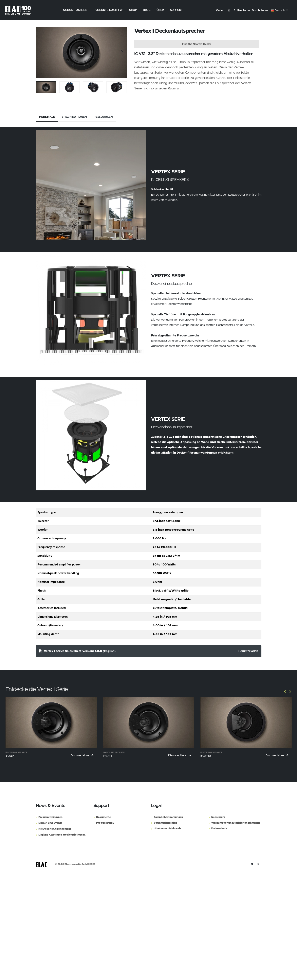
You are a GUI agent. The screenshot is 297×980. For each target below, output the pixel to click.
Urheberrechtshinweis (167, 829)
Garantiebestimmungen (168, 817)
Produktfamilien (75, 10)
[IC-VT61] (246, 723)
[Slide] (41, 52)
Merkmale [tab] (47, 117)
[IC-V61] (51, 723)
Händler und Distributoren (251, 10)
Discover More (82, 756)
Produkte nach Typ (108, 10)
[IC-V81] (149, 723)
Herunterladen (248, 651)
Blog (147, 10)
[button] (280, 11)
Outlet (220, 10)
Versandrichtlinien (165, 823)
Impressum (218, 817)
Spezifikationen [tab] (74, 117)
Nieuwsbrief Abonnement (55, 829)
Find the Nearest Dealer (197, 44)
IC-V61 (10, 756)
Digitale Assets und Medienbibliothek (62, 835)
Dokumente (103, 817)
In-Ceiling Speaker (16, 752)
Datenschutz (219, 829)
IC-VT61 (206, 756)
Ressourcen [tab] (103, 117)
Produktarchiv (105, 823)
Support (176, 10)
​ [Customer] (229, 10)
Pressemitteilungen (50, 817)
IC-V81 (107, 756)
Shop (133, 10)
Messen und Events (50, 823)
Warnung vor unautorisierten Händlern (236, 823)
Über (160, 10)
